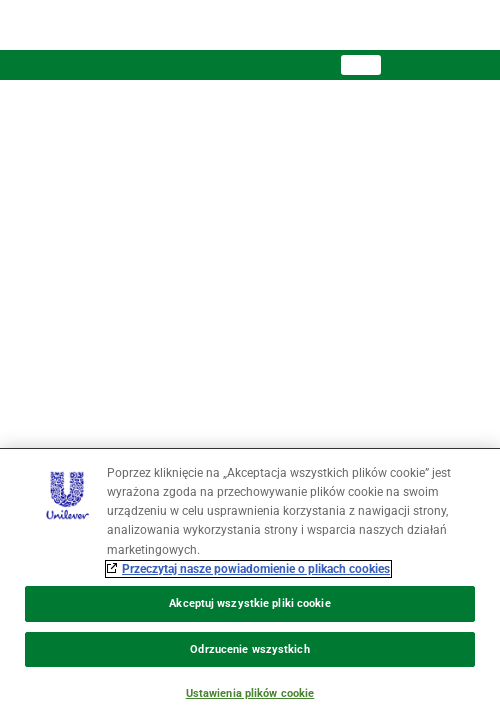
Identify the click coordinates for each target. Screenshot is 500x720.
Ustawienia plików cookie (250, 693)
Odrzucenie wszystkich (249, 649)
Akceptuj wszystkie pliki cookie (249, 603)
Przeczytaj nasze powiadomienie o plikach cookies (256, 569)
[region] (250, 584)
